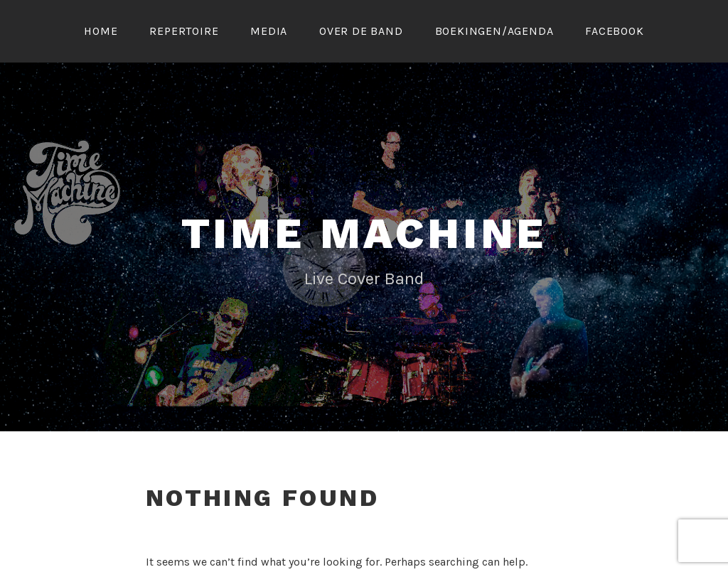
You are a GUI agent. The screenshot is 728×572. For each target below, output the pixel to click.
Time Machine (364, 233)
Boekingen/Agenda (494, 31)
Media (269, 31)
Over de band (361, 31)
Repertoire (184, 31)
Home (101, 31)
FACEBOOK (614, 31)
